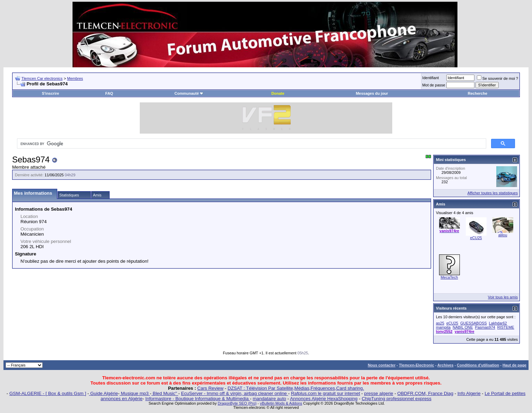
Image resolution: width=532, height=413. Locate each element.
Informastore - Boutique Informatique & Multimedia (198, 399)
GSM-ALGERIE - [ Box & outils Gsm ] (48, 393)
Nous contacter (381, 365)
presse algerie (379, 393)
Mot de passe (434, 85)
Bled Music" (165, 393)
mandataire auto (269, 399)
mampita (443, 327)
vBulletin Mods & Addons (281, 403)
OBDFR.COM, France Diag (425, 393)
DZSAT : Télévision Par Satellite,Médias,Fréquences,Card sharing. (296, 388)
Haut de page (514, 365)
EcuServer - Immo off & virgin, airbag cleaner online (235, 393)
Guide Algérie (104, 393)
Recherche (478, 93)
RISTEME (506, 327)
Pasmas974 (485, 327)
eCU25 (476, 238)
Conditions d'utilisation (478, 365)
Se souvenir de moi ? (497, 78)
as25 (440, 323)
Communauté (189, 93)
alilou (503, 235)
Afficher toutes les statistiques (493, 193)
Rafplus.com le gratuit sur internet (325, 393)
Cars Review (211, 388)
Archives (445, 365)
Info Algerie (469, 393)
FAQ (109, 93)
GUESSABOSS (473, 323)
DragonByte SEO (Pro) (237, 403)
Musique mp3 (135, 393)
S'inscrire (51, 93)
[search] (251, 144)
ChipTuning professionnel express (397, 399)
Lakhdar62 (498, 323)
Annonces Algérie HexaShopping (324, 399)
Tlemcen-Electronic (416, 365)
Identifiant (431, 78)
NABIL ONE (463, 327)
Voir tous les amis (503, 297)
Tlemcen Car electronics (42, 78)
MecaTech (449, 277)
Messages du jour (372, 93)
